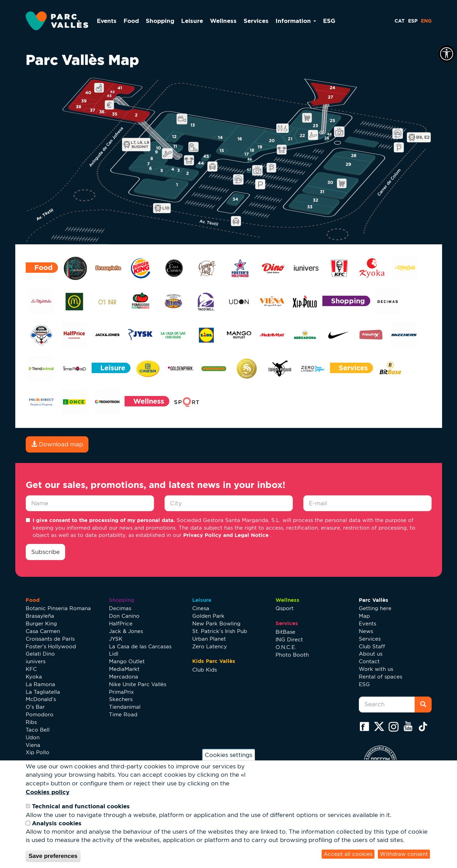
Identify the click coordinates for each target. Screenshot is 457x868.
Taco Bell (38, 730)
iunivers (36, 661)
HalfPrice (121, 623)
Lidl (114, 654)
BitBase (285, 632)
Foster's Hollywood (51, 646)
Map (364, 616)
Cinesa (201, 608)
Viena (33, 745)
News (366, 631)
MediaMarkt (124, 669)
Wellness (223, 21)
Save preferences (53, 856)
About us (371, 654)
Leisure (192, 21)
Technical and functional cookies (81, 806)
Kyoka (34, 677)
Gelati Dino (40, 654)
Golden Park (208, 616)
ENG (426, 21)
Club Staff (372, 646)
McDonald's (41, 699)
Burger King (41, 623)
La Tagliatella (43, 692)
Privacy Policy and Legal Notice (227, 535)
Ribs (31, 722)
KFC (31, 669)
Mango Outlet (127, 661)
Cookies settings (229, 755)
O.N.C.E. (286, 647)
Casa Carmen (43, 631)
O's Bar (35, 707)
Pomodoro (40, 714)
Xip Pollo (37, 752)
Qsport (285, 608)
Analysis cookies (57, 823)
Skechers (121, 699)
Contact (369, 661)
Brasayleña (40, 616)
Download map (57, 444)
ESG (329, 21)
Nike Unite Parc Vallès (138, 684)
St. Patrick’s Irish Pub (220, 631)
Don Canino (124, 616)
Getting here (375, 608)
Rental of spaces (380, 677)
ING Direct (289, 639)
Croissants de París (50, 639)
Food (131, 21)
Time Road (123, 714)
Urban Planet (209, 639)
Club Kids (205, 670)
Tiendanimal (125, 707)
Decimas (120, 608)
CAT (400, 21)
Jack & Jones (126, 631)
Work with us (376, 669)
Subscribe (45, 552)
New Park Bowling (216, 623)
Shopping (160, 21)
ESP (413, 21)
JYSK (116, 639)
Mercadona (124, 677)
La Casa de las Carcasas (140, 646)
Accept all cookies (348, 854)
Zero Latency (210, 646)
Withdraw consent (404, 854)
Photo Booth (292, 655)
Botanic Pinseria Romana (58, 608)
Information (296, 21)
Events (107, 21)
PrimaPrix (121, 692)
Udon (33, 737)
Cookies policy (48, 792)
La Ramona (40, 684)
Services (256, 21)
